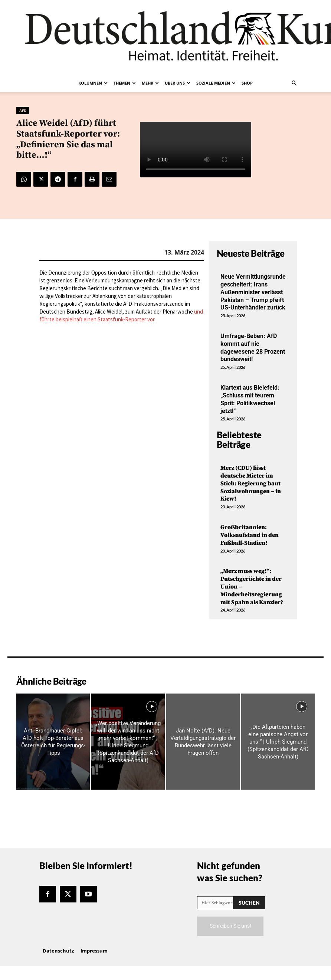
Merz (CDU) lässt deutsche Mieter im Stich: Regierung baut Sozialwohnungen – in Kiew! (251, 483)
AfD (23, 111)
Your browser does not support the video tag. (196, 150)
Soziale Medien (216, 83)
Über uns (178, 83)
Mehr (150, 83)
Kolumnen (93, 83)
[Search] (249, 903)
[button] (294, 83)
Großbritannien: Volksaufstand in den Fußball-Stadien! (250, 535)
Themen (125, 83)
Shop (247, 83)
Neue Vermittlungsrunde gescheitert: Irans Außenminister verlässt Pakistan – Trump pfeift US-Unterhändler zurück (253, 292)
